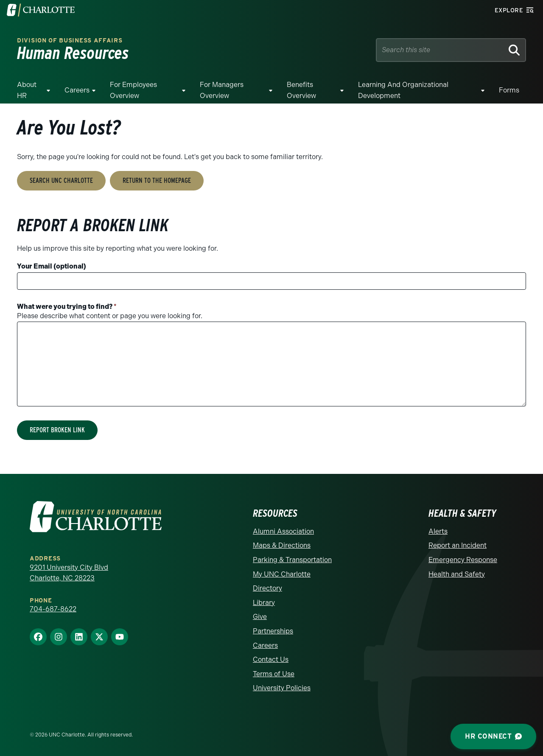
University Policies (282, 688)
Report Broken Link (57, 430)
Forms (509, 90)
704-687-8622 (53, 609)
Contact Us (271, 659)
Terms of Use (274, 674)
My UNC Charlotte (282, 574)
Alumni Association (283, 531)
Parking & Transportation (292, 560)
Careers (77, 90)
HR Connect (493, 736)
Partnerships (273, 631)
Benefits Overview (301, 90)
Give (260, 617)
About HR (27, 90)
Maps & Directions (282, 545)
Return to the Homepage (157, 181)
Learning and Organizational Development (403, 90)
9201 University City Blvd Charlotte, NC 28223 (69, 573)
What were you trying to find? (67, 307)
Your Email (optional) (52, 266)
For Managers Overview (222, 90)
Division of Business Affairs (70, 41)
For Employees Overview (133, 90)
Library (264, 603)
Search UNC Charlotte (61, 181)
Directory (267, 588)
